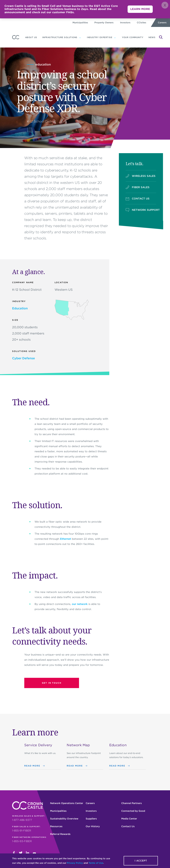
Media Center (129, 819)
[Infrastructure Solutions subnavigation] (80, 37)
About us (31, 37)
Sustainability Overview (64, 819)
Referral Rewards (60, 834)
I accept (141, 861)
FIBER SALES (138, 187)
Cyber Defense (24, 358)
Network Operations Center (67, 803)
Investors (125, 23)
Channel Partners (132, 803)
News (152, 37)
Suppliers (91, 819)
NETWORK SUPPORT (141, 210)
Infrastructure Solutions (60, 37)
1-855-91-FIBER (22, 831)
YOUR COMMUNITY (133, 37)
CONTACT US (138, 199)
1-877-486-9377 (22, 820)
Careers (162, 23)
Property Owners (104, 23)
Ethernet (66, 539)
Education (20, 308)
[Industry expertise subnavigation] (115, 37)
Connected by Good (133, 811)
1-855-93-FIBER (22, 841)
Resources (56, 826)
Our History (93, 826)
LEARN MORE (140, 9)
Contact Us (128, 826)
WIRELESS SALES (141, 176)
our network (80, 604)
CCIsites (142, 23)
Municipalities (80, 23)
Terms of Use (96, 863)
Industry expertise (100, 37)
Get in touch (52, 683)
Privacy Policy (75, 863)
